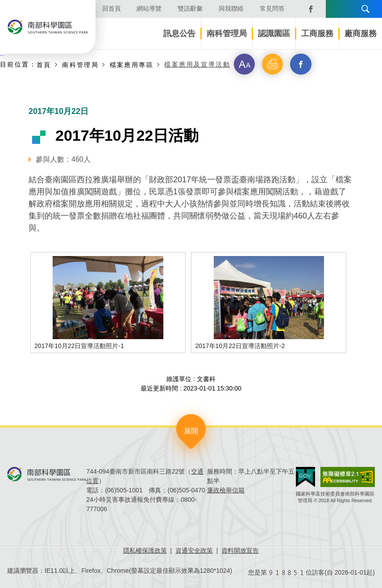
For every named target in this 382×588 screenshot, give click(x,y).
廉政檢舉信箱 (226, 490)
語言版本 (336, 9)
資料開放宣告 (240, 550)
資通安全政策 (194, 550)
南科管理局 (227, 34)
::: (2, 54)
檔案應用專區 (132, 65)
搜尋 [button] (365, 9)
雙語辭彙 (190, 8)
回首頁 (112, 8)
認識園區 (274, 34)
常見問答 (272, 8)
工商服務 (317, 34)
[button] (245, 64)
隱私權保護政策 (145, 550)
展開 (191, 431)
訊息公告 (179, 34)
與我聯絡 (231, 8)
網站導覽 (149, 8)
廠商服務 (361, 34)
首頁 (44, 65)
